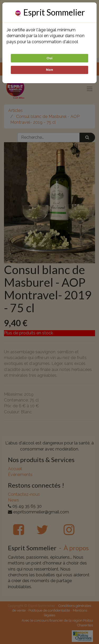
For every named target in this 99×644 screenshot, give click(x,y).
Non (49, 70)
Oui (49, 58)
